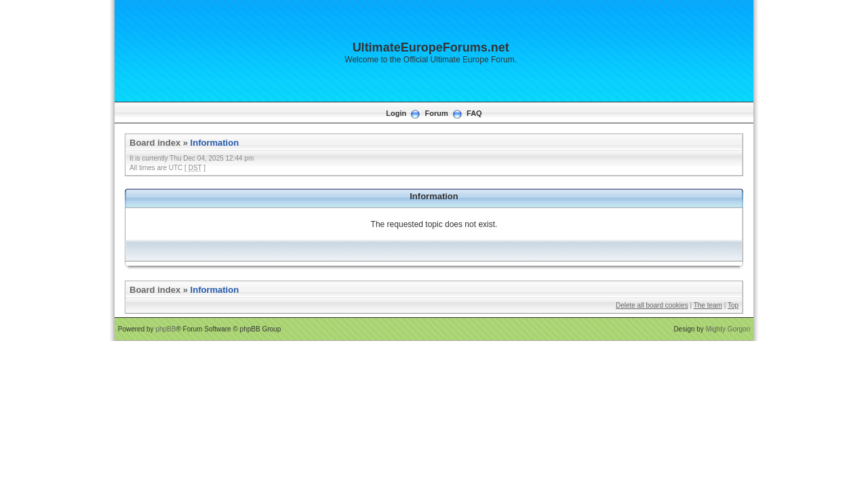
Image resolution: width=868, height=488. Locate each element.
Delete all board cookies (652, 305)
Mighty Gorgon (728, 329)
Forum (437, 113)
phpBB (165, 329)
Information (215, 143)
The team (708, 305)
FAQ (474, 113)
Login (396, 113)
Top (733, 305)
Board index (155, 143)
